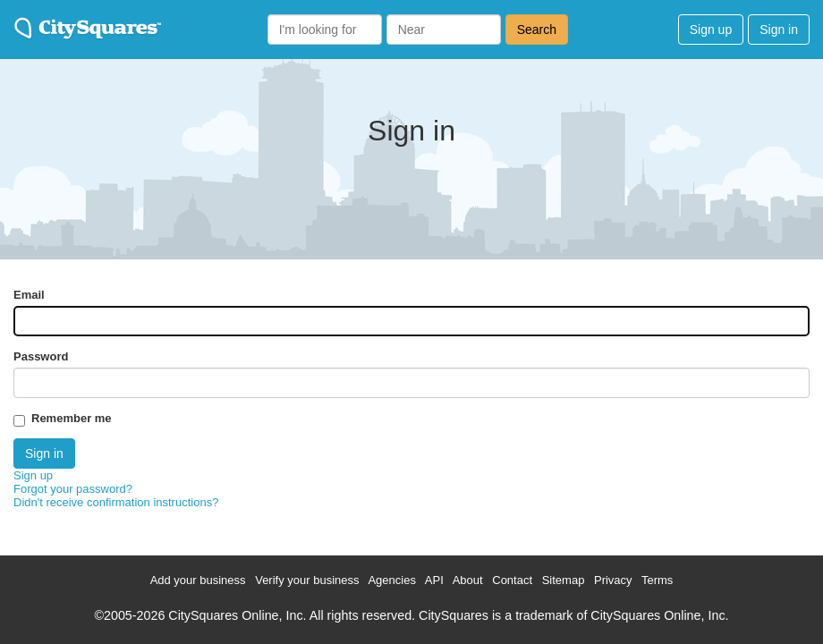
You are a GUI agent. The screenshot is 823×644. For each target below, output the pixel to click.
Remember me (72, 418)
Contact (512, 580)
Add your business (198, 580)
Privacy (613, 580)
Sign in (779, 30)
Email (29, 295)
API (434, 580)
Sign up (711, 30)
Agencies (391, 580)
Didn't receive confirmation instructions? (116, 502)
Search (537, 30)
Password (41, 356)
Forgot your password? (73, 489)
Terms (657, 580)
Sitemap (564, 580)
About (468, 580)
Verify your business (307, 580)
